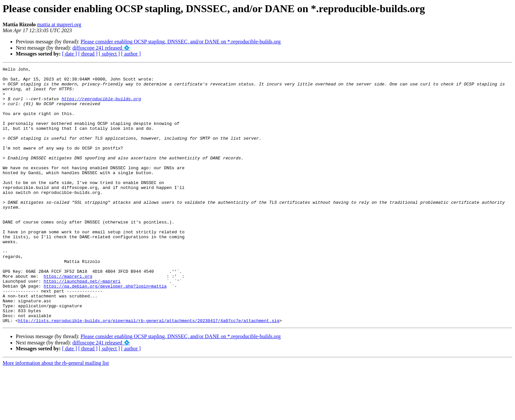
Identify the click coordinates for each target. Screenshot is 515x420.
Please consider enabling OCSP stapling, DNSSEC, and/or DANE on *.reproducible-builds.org (180, 42)
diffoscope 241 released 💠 (101, 48)
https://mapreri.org (68, 318)
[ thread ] (88, 54)
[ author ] (131, 54)
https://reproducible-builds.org (101, 105)
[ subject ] (109, 54)
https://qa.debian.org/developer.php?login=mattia (105, 330)
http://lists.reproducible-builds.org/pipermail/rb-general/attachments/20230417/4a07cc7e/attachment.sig (149, 372)
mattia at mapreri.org (59, 24)
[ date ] (69, 54)
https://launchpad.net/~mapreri (82, 324)
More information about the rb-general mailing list (56, 414)
